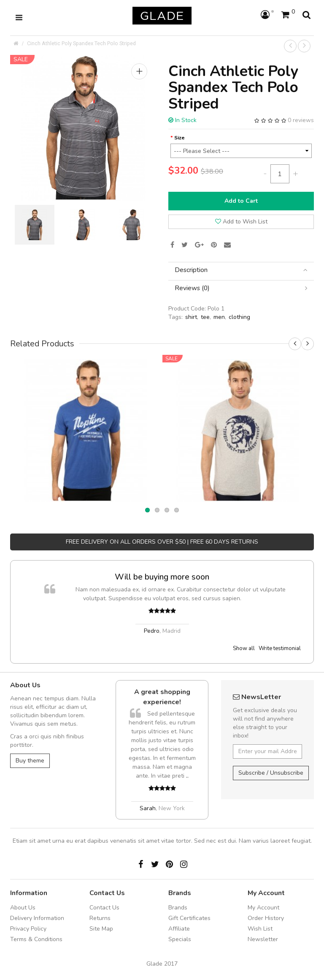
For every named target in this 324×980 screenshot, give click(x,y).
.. (187, 776)
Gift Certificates (189, 918)
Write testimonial (280, 648)
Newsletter (263, 939)
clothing (239, 317)
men (219, 317)
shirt (191, 317)
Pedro (152, 631)
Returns (100, 918)
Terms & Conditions (36, 939)
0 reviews (301, 120)
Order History (266, 918)
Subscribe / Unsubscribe (271, 773)
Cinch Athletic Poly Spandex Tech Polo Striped (81, 43)
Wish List (260, 929)
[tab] (241, 270)
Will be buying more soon (162, 577)
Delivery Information (37, 918)
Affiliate (179, 929)
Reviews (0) (241, 288)
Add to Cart (241, 201)
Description (241, 270)
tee (205, 317)
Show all (244, 648)
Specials (180, 939)
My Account (263, 908)
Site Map (101, 929)
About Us (23, 908)
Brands (178, 908)
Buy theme (30, 761)
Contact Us (104, 908)
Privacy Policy (28, 929)
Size (180, 137)
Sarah (148, 808)
